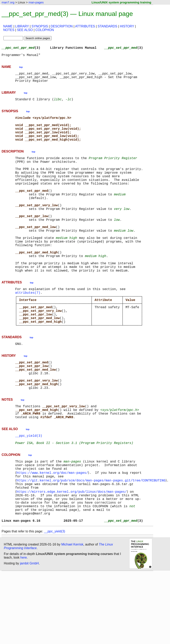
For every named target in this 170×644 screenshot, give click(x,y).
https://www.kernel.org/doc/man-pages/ (53, 534)
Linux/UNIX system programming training (121, 2)
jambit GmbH (29, 635)
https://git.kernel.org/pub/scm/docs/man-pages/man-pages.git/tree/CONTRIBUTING (92, 543)
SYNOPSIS (40, 26)
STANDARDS (107, 26)
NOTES (9, 30)
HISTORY (127, 26)
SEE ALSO (25, 30)
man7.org (8, 2)
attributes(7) (28, 331)
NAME (8, 26)
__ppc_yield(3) (29, 493)
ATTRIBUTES (85, 26)
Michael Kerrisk (72, 616)
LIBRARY (22, 26)
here (24, 629)
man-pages (36, 2)
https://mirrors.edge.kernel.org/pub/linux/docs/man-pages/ (72, 556)
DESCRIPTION (62, 26)
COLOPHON (45, 30)
